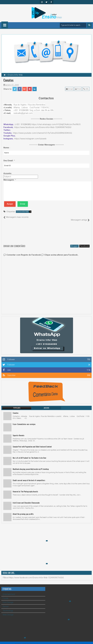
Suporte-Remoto (18, 432)
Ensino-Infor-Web (22, 212)
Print (78, 89)
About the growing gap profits (23, 511)
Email (69, 89)
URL (86, 89)
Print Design (8, 599)
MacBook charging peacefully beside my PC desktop (31, 466)
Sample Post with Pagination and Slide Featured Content (32, 444)
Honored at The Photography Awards (25, 489)
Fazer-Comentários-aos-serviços (24, 421)
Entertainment (9, 591)
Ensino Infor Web (8, 641)
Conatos (16, 410)
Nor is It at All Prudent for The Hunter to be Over (30, 455)
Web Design (8, 612)
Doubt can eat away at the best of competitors (29, 477)
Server (6, 604)
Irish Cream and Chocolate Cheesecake (26, 500)
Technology (8, 608)
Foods (5, 595)
